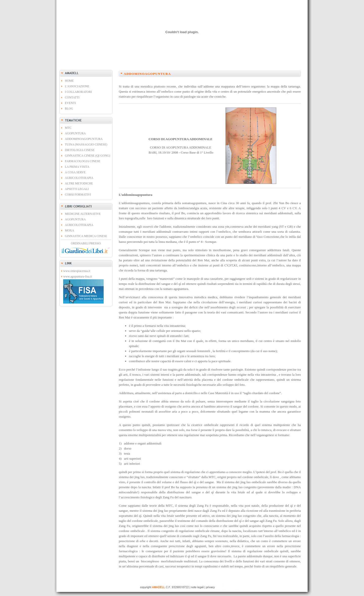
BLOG (69, 109)
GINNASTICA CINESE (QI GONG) (88, 156)
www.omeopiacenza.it (77, 271)
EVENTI (70, 103)
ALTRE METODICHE (79, 183)
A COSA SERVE (75, 172)
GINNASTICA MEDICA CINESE (86, 236)
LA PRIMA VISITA (77, 167)
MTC (68, 128)
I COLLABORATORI (78, 92)
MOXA (70, 230)
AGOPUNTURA (75, 133)
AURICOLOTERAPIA (79, 178)
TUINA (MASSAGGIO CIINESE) (86, 144)
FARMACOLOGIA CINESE (83, 161)
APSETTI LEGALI (77, 189)
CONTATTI (72, 97)
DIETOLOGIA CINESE (80, 150)
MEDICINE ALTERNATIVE (83, 214)
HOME (69, 81)
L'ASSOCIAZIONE (77, 86)
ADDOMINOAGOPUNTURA (84, 139)
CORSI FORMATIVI (78, 195)
